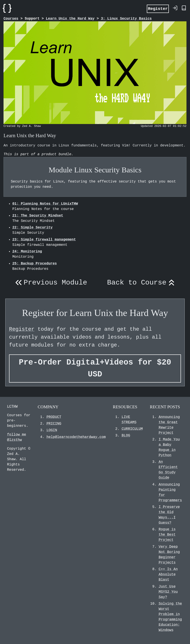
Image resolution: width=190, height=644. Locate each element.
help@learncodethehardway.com (76, 437)
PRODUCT (54, 417)
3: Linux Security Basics (126, 19)
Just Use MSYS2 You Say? (168, 592)
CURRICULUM (132, 429)
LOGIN (52, 430)
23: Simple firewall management (44, 240)
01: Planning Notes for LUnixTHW (45, 204)
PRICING (54, 424)
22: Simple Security (32, 228)
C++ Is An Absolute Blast (168, 575)
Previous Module (50, 283)
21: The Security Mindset (38, 216)
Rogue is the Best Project (167, 535)
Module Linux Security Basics (95, 170)
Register (158, 8)
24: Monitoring (27, 252)
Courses (11, 19)
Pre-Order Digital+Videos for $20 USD (95, 368)
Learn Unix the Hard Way (70, 19)
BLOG (126, 436)
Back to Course (142, 283)
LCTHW (12, 407)
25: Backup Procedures (35, 264)
